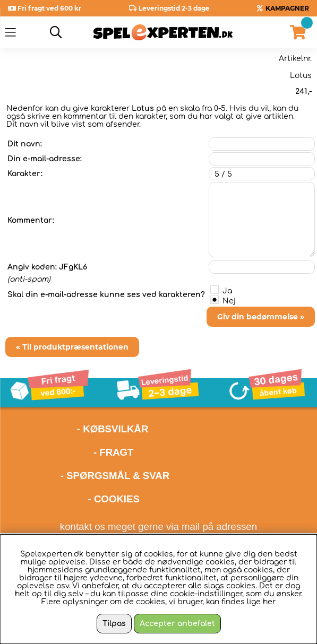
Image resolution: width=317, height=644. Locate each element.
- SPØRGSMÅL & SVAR (115, 476)
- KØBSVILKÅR (77, 429)
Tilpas (114, 624)
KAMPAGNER (287, 8)
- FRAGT (114, 452)
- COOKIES (114, 499)
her (269, 602)
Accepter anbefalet (177, 624)
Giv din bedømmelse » (261, 317)
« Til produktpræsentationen (72, 347)
